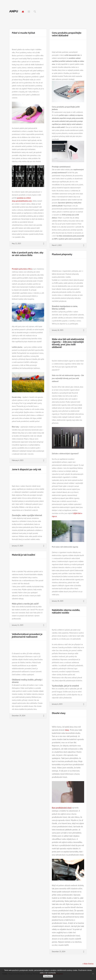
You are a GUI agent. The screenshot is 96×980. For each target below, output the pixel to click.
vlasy (67, 730)
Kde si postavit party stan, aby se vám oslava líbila (28, 254)
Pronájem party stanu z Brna (22, 269)
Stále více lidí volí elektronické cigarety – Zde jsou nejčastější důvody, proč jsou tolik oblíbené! (68, 343)
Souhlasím (48, 976)
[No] (93, 974)
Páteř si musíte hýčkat (23, 33)
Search (35, 12)
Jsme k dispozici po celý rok (26, 469)
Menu (29, 12)
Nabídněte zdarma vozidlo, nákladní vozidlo (66, 611)
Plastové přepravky (62, 254)
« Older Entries (88, 964)
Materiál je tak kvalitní (23, 555)
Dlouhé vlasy (59, 713)
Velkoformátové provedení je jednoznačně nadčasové (27, 635)
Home (23, 12)
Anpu (14, 11)
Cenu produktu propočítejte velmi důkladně (67, 34)
